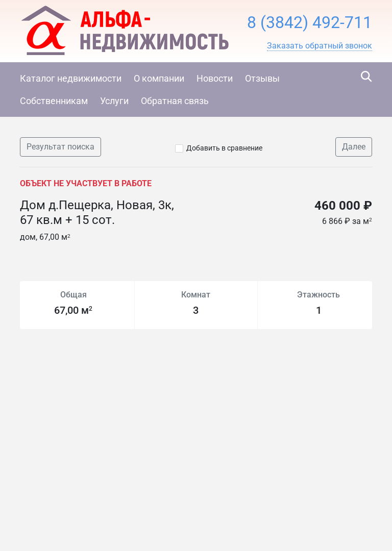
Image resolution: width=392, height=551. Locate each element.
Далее (354, 147)
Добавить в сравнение (224, 148)
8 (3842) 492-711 (310, 22)
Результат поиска (60, 147)
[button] (320, 46)
